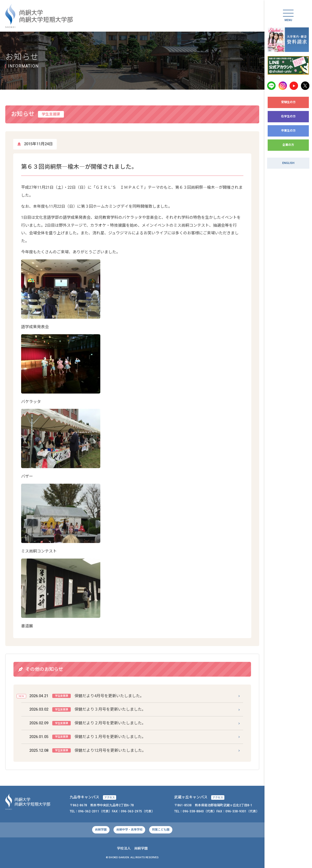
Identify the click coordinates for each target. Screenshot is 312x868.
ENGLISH (288, 163)
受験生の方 (288, 102)
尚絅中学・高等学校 (129, 830)
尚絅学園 (101, 830)
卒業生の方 (288, 131)
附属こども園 (161, 830)
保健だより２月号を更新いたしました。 (87, 723)
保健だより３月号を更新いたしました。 (87, 709)
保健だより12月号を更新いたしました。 (87, 751)
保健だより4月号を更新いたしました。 (86, 696)
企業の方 (288, 145)
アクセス (110, 797)
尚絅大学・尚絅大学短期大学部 (39, 16)
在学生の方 (288, 116)
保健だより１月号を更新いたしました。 (87, 737)
